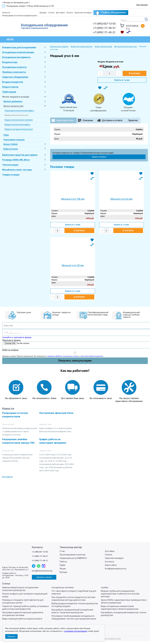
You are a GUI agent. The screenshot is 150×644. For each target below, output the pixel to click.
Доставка (60, 13)
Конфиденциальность (116, 569)
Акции (63, 569)
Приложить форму (11, 340)
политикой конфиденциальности (92, 356)
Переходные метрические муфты (19, 111)
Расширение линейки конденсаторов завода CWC (18, 441)
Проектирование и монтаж (73, 555)
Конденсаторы (10, 62)
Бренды (43, 13)
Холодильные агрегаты (14, 67)
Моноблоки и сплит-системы (17, 170)
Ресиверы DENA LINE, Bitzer (16, 160)
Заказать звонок (86, 32)
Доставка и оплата (112, 120)
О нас (62, 551)
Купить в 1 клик (122, 80)
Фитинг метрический (13, 106)
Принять (11, 636)
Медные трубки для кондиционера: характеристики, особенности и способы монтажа (120, 594)
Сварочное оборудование (15, 77)
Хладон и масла (10, 87)
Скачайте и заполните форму (17, 337)
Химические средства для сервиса (20, 155)
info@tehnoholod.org (86, 25)
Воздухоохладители (13, 82)
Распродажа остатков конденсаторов (19, 15)
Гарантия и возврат (83, 13)
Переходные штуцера (14, 140)
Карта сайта (111, 565)
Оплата (69, 13)
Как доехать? (142, 5)
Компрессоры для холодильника (19, 47)
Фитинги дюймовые (13, 101)
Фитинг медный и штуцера (16, 97)
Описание (88, 120)
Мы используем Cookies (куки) (106, 638)
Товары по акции (11, 175)
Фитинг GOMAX (10, 144)
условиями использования (75, 631)
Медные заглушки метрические (19, 129)
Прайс (63, 565)
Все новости (7, 477)
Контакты (110, 562)
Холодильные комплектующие (18, 52)
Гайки (6, 135)
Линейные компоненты (14, 72)
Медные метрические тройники (19, 120)
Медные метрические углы (17, 115)
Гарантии (133, 120)
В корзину (135, 73)
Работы (63, 562)
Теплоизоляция (10, 165)
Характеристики (65, 120)
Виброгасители (11, 149)
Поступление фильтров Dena (56, 413)
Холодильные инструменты (16, 57)
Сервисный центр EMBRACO (73, 558)
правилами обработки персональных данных (63, 356)
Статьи (51, 13)
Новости (6, 13)
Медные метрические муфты (17, 124)
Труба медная (9, 92)
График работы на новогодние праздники (53, 441)
